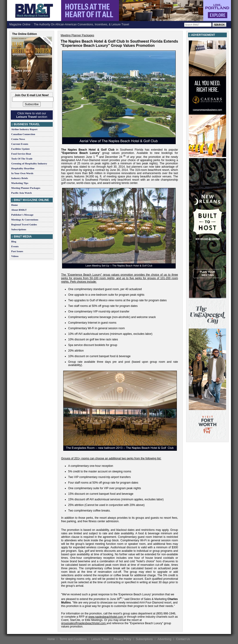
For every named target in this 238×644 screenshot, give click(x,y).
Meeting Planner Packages (26, 188)
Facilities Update (20, 149)
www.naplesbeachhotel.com (106, 617)
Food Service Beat (21, 154)
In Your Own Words (22, 173)
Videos (15, 256)
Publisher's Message (22, 215)
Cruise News (18, 139)
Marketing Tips (20, 183)
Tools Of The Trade (22, 159)
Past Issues (17, 251)
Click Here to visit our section (32, 115)
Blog (14, 241)
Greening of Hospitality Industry (29, 163)
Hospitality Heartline (23, 168)
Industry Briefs (20, 178)
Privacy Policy (122, 639)
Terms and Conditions (73, 639)
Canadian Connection (23, 134)
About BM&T (19, 210)
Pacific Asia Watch (21, 193)
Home (14, 205)
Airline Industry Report (24, 129)
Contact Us (183, 639)
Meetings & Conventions (25, 220)
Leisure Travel (100, 639)
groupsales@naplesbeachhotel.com (83, 623)
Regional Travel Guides (24, 224)
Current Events (20, 144)
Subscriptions (19, 229)
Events (15, 246)
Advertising (164, 639)
